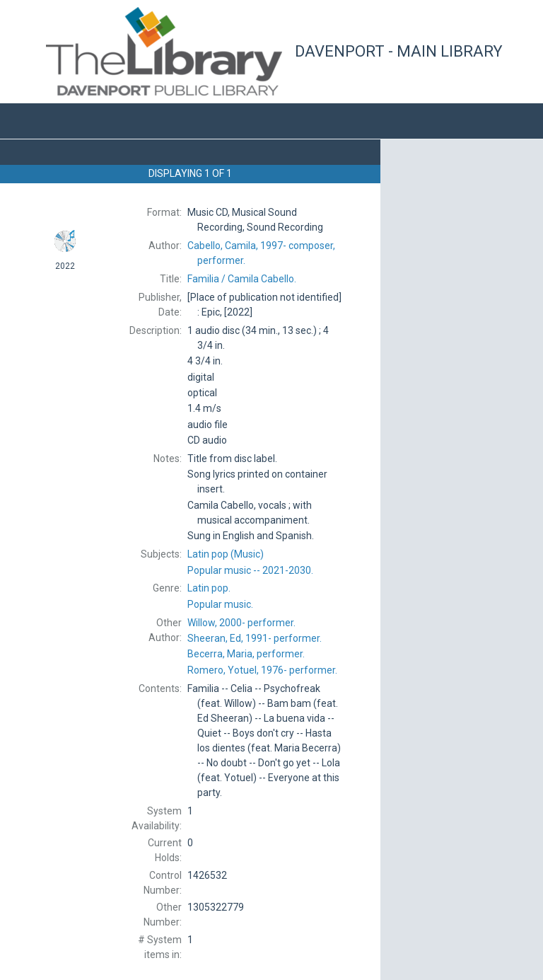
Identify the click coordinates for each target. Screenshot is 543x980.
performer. (241, 623)
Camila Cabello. (242, 279)
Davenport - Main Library (399, 51)
